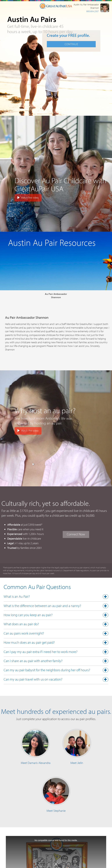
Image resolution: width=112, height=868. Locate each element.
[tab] (56, 597)
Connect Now (76, 534)
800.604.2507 (93, 11)
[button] (56, 597)
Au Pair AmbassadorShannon (56, 296)
